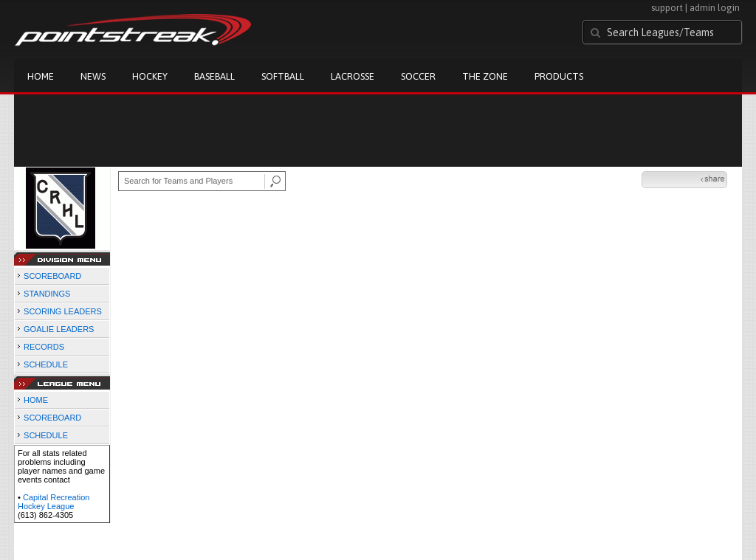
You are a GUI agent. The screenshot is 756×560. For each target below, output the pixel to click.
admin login (715, 8)
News (93, 76)
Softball (283, 76)
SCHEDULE (46, 364)
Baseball (214, 76)
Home (41, 76)
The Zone (485, 76)
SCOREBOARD (52, 276)
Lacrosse (353, 76)
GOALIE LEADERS (59, 329)
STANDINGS (47, 294)
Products (559, 76)
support (667, 8)
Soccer (418, 76)
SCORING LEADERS (63, 311)
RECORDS (44, 347)
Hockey (150, 76)
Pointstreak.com (133, 31)
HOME (36, 400)
